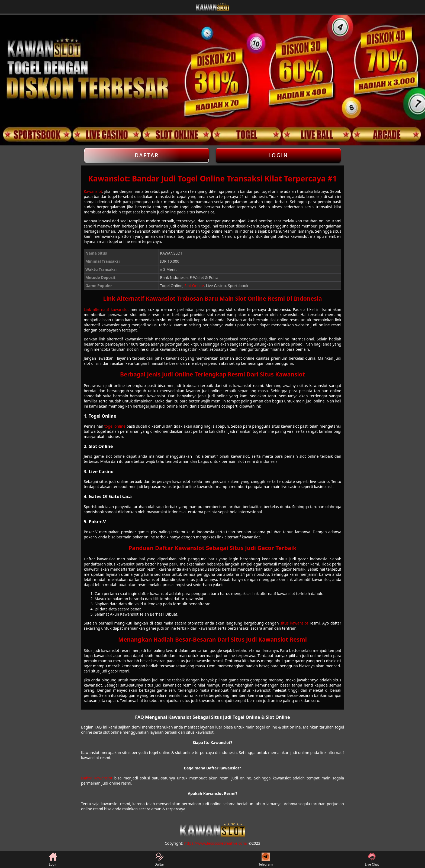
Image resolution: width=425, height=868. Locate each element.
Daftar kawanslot (97, 778)
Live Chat (372, 860)
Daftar (147, 155)
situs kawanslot (294, 623)
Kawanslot (93, 191)
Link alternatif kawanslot (106, 309)
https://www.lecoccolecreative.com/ (216, 843)
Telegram (266, 860)
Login (278, 155)
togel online (115, 426)
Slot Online (194, 286)
